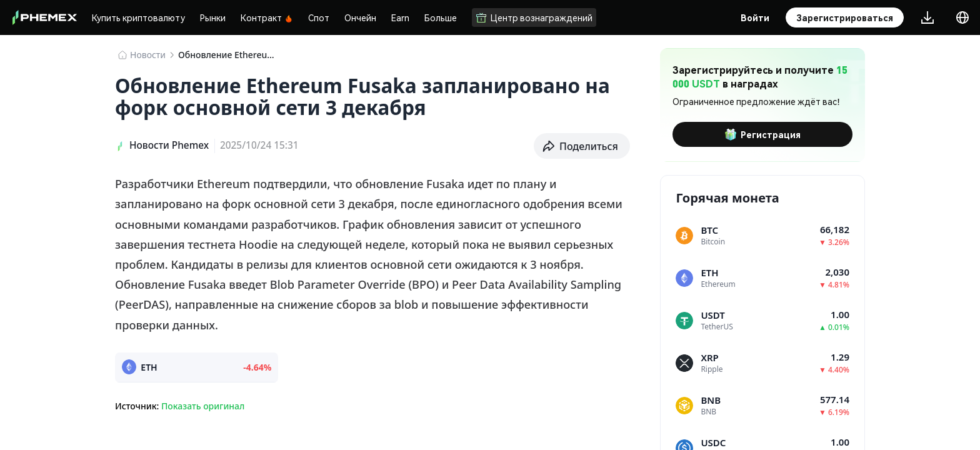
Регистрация (762, 134)
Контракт (267, 17)
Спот (319, 17)
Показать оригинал (203, 406)
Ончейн (360, 17)
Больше (441, 17)
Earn (400, 17)
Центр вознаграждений (534, 17)
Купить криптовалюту (138, 17)
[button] (582, 146)
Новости (148, 55)
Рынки (213, 17)
